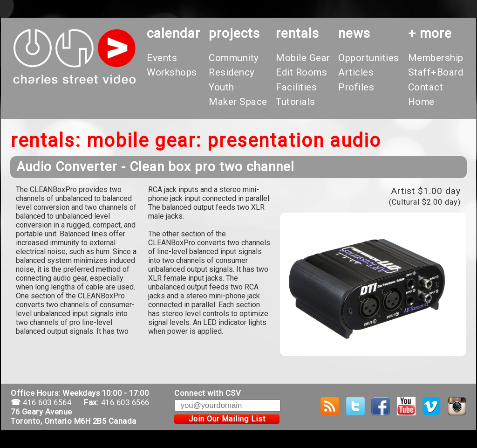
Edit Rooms (301, 72)
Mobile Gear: (144, 141)
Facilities (296, 87)
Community (234, 58)
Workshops (172, 72)
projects (234, 33)
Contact (426, 87)
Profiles (356, 87)
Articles (356, 72)
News (354, 33)
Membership (436, 58)
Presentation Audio (294, 141)
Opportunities (369, 58)
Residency (232, 72)
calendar (174, 33)
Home (421, 102)
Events (162, 58)
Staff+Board (436, 72)
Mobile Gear (303, 58)
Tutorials (296, 102)
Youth (221, 87)
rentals (297, 33)
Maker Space (238, 102)
